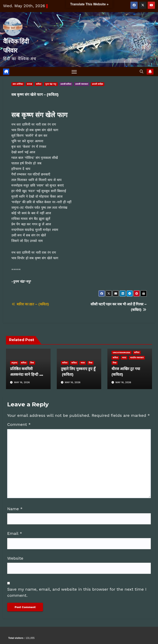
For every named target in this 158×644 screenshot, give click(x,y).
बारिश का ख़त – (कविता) (30, 304)
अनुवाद (14, 363)
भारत (83, 363)
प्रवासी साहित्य (98, 84)
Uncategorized (121, 352)
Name (15, 509)
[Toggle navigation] (74, 72)
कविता (39, 84)
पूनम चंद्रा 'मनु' (51, 84)
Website (15, 558)
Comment (19, 424)
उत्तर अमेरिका (18, 84)
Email (15, 534)
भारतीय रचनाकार (137, 358)
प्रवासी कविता (66, 84)
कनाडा (30, 84)
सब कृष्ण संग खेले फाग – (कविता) (35, 95)
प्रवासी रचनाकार (82, 84)
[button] (141, 72)
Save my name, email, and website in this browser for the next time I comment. (77, 592)
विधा (32, 363)
